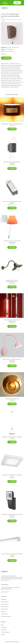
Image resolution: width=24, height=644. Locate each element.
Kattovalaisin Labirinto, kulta (12, 399)
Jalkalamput (4, 599)
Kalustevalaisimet (5, 602)
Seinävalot (9, 47)
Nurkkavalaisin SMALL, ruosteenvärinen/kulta (12, 124)
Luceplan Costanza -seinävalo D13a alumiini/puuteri (12, 242)
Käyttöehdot (4, 630)
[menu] (22, 8)
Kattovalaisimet (4, 604)
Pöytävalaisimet (5, 609)
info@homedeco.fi (5, 592)
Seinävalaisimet (15, 47)
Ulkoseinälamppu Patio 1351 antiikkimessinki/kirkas (12, 281)
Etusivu (2, 18)
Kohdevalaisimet (5, 607)
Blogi (2, 625)
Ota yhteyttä (4, 627)
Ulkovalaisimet (4, 614)
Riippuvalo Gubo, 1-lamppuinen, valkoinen (12, 437)
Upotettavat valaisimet (6, 616)
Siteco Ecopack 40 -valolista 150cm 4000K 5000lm (12, 555)
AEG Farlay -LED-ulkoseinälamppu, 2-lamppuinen (12, 163)
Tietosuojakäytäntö (5, 632)
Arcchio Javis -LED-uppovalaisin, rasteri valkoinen (12, 202)
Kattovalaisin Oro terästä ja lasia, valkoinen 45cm (12, 476)
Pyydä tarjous (17, 3)
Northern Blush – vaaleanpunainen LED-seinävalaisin (12, 360)
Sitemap (3, 635)
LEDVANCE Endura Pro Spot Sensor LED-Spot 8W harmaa (12, 515)
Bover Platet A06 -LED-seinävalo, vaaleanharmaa (12, 320)
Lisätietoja (6, 58)
